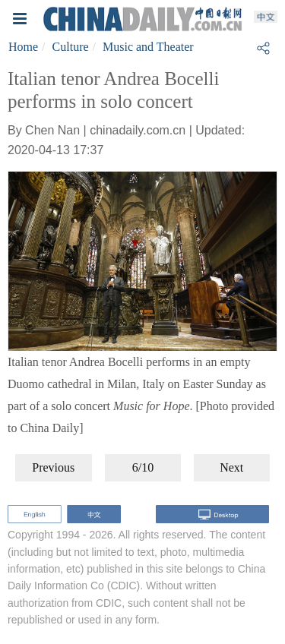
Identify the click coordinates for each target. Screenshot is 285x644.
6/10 (143, 467)
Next (231, 467)
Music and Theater (148, 47)
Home (23, 47)
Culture (71, 47)
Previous (53, 467)
